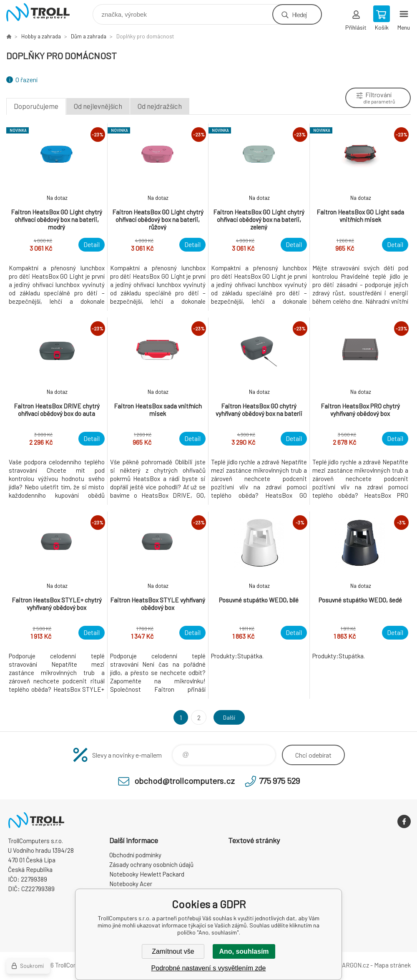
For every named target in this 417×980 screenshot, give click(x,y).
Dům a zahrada (89, 36)
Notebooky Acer (131, 884)
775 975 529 (279, 781)
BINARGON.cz (350, 965)
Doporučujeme (36, 106)
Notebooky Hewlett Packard (147, 874)
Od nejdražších (160, 106)
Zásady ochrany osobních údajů (151, 864)
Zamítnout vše (173, 951)
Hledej (299, 14)
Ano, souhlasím (244, 951)
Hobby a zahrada (41, 36)
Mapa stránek (392, 965)
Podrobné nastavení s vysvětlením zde (209, 968)
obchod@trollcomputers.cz (185, 781)
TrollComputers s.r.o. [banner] (43, 12)
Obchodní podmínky (135, 855)
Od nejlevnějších (98, 106)
